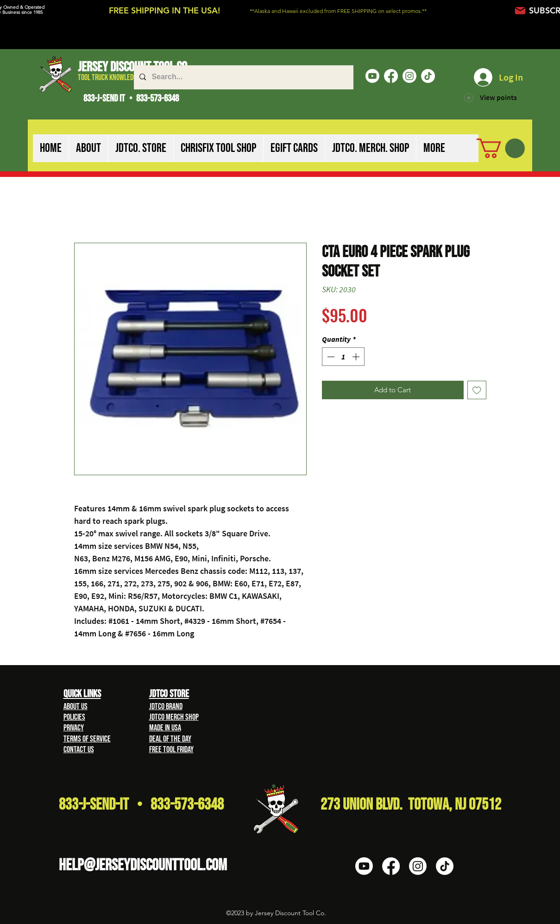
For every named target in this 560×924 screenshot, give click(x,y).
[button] (88, 148)
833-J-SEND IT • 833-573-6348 (131, 98)
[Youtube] (372, 76)
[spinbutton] (343, 357)
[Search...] (243, 77)
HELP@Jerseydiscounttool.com (143, 865)
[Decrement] (330, 357)
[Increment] (357, 357)
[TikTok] (428, 76)
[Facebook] (391, 76)
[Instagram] (409, 76)
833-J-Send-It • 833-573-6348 (141, 805)
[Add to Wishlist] (477, 390)
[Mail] (520, 10)
